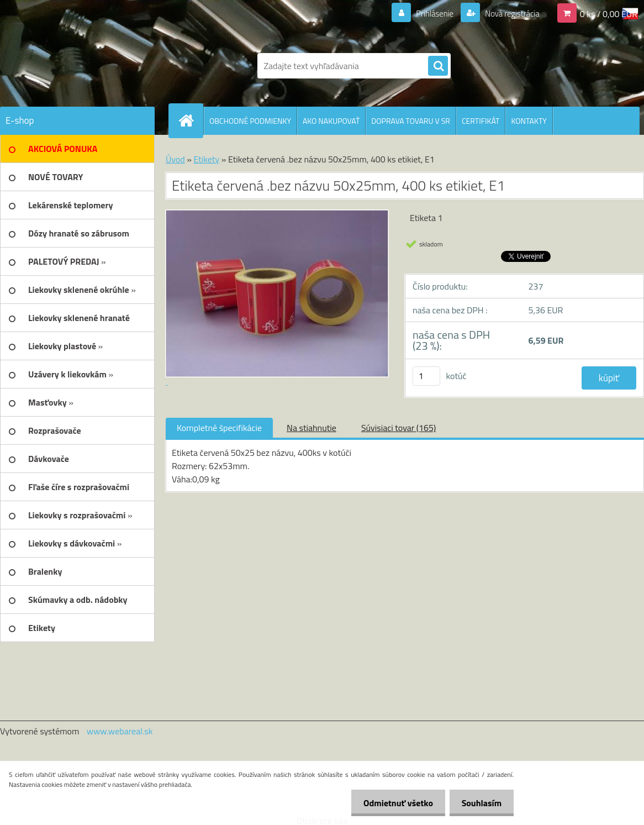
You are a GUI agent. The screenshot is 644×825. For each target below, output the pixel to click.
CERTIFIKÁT (481, 121)
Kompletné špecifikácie (219, 428)
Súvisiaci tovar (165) (398, 428)
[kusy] (426, 376)
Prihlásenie (428, 13)
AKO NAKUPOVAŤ (331, 121)
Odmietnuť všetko (393, 803)
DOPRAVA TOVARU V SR (411, 121)
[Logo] (76, 66)
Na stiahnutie (312, 428)
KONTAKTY (529, 121)
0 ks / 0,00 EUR (609, 13)
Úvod (175, 159)
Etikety (206, 159)
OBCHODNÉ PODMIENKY (250, 121)
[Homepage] (191, 120)
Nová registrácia (509, 13)
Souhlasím (480, 803)
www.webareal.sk (120, 731)
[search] (438, 66)
